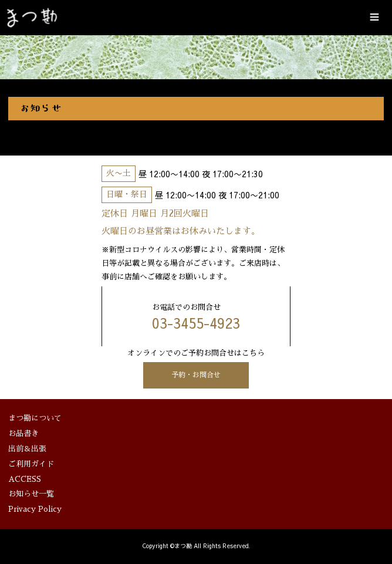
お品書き (23, 433)
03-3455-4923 (196, 323)
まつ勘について (35, 418)
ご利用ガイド (31, 464)
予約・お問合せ (196, 375)
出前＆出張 (27, 449)
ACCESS (25, 479)
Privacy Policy (35, 510)
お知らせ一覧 (31, 494)
